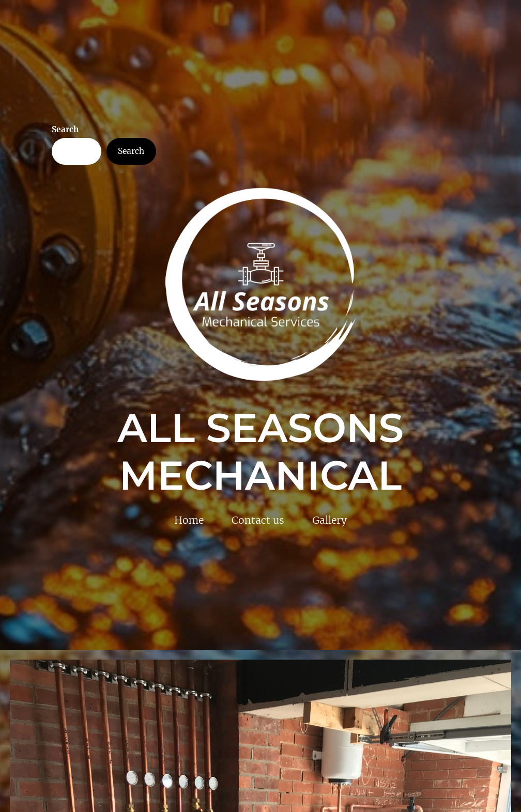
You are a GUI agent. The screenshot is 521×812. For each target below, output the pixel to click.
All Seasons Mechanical (260, 452)
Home (189, 520)
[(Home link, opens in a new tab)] (261, 284)
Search (65, 129)
